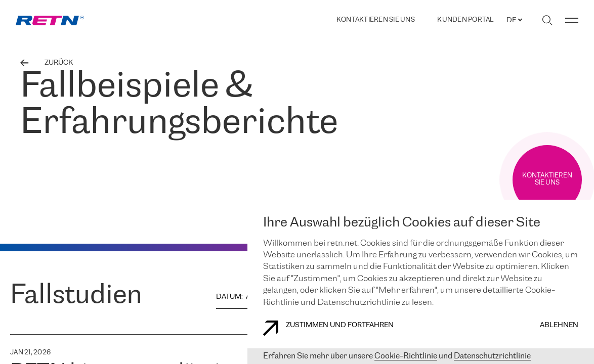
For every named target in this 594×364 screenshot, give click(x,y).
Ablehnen (559, 325)
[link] (50, 20)
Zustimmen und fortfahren (328, 328)
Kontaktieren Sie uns (376, 20)
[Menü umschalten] (572, 20)
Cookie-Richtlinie (406, 356)
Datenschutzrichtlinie (492, 356)
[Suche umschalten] (547, 20)
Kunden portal (465, 20)
